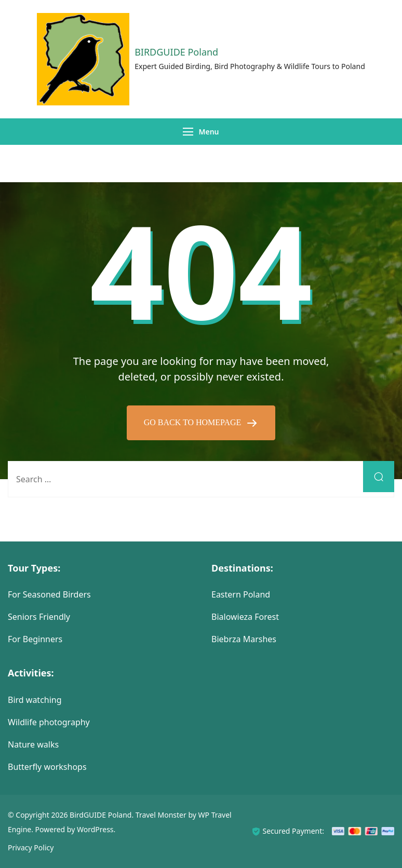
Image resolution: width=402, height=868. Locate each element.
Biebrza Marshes (244, 639)
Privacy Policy (31, 847)
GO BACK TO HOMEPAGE (194, 422)
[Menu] (188, 132)
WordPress (95, 829)
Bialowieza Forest (245, 617)
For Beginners (35, 639)
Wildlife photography (49, 722)
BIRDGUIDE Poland (176, 52)
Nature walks (33, 744)
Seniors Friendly (39, 617)
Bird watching (35, 700)
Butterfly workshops (47, 767)
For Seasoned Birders (49, 594)
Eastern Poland (241, 594)
